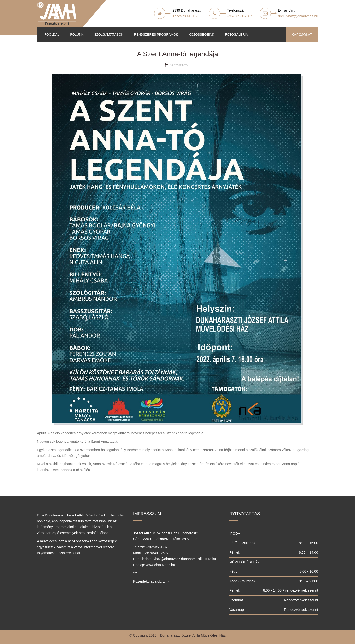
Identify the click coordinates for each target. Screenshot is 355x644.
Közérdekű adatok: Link (151, 581)
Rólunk (77, 34)
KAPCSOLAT (302, 35)
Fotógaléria (236, 34)
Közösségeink (202, 34)
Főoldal (52, 34)
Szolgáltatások (109, 34)
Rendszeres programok (156, 34)
